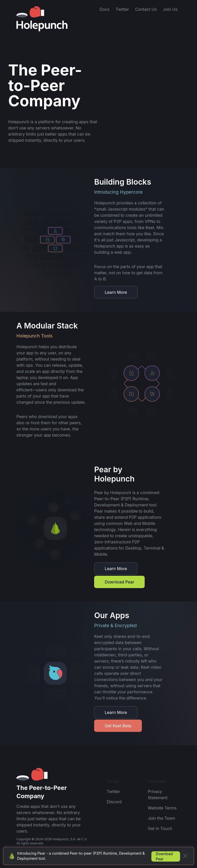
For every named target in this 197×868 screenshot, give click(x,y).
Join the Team (161, 818)
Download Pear (119, 582)
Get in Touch (160, 828)
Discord (114, 802)
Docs (105, 9)
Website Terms (162, 808)
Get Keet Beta (118, 726)
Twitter (122, 9)
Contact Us (146, 9)
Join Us (170, 9)
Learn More (116, 292)
